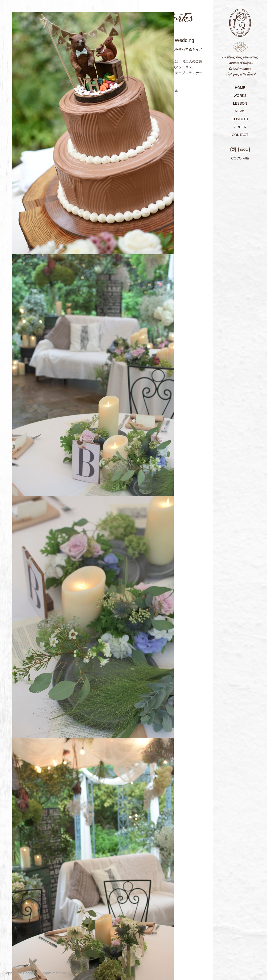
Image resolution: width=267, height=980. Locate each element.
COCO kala (240, 158)
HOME (240, 88)
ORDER (240, 127)
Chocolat (240, 43)
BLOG (244, 150)
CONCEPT (240, 119)
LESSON (240, 103)
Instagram (233, 150)
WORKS (240, 96)
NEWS (240, 111)
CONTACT (240, 135)
